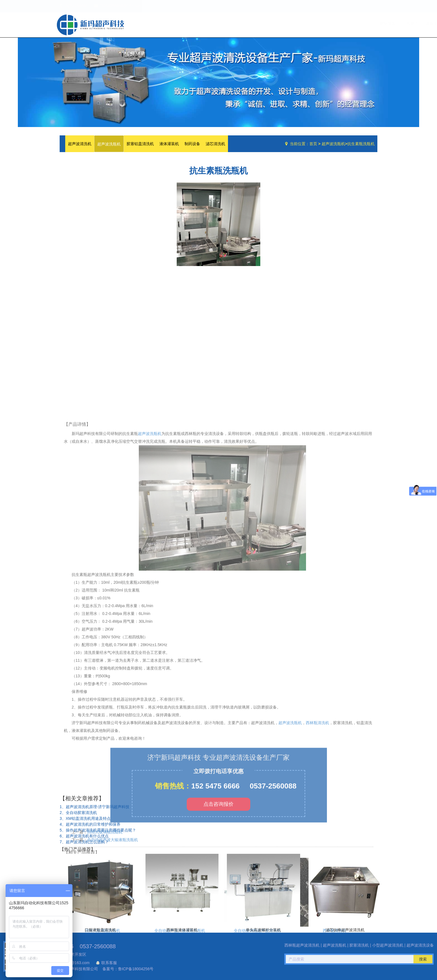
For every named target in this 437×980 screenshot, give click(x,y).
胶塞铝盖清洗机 (140, 144)
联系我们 (366, 23)
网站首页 (272, 23)
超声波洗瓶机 (90, 25)
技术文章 (343, 23)
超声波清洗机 (80, 144)
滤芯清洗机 (215, 144)
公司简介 (295, 23)
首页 (313, 144)
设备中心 (319, 23)
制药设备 (192, 144)
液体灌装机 (169, 144)
